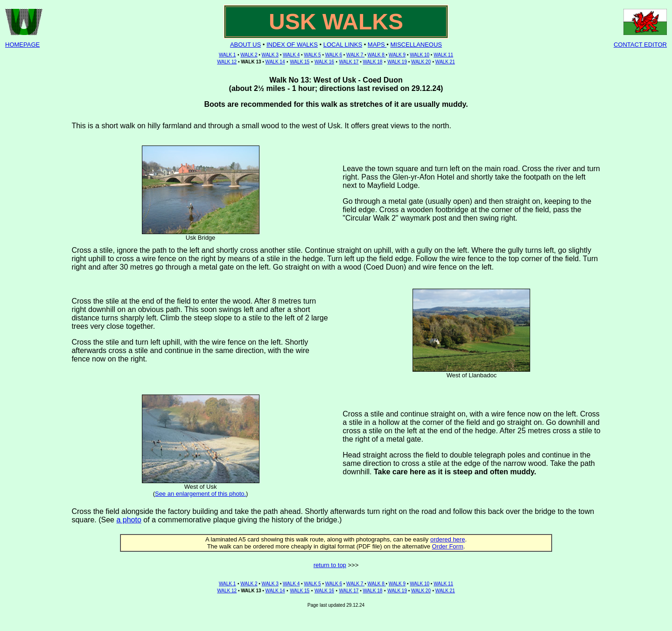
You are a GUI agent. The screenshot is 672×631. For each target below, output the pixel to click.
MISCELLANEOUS (416, 45)
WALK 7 (355, 55)
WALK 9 (397, 55)
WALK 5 (312, 55)
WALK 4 (291, 55)
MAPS (377, 45)
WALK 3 (270, 55)
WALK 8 (376, 55)
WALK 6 (334, 55)
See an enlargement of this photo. (200, 494)
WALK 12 (227, 62)
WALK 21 (445, 62)
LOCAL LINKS (343, 45)
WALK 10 (420, 55)
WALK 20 (421, 62)
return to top (330, 565)
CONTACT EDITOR (640, 45)
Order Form (448, 546)
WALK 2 (249, 55)
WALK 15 (300, 62)
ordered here (448, 539)
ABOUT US (245, 45)
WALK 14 (275, 62)
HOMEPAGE (22, 45)
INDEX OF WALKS (292, 45)
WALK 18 (372, 62)
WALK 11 (443, 55)
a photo (129, 520)
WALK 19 (397, 62)
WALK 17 (349, 62)
